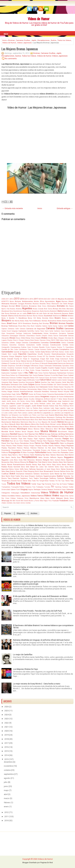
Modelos (5, 429)
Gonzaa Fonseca (41, 385)
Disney (40, 356)
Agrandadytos (50, 301)
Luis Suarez (50, 415)
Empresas (12, 366)
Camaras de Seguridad (36, 329)
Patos (45, 441)
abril (6, 794)
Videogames (6, 493)
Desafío (40, 354)
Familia (46, 373)
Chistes (44, 338)
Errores (4, 368)
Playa (63, 446)
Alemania (5, 304)
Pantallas (14, 439)
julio (6, 782)
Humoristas (59, 394)
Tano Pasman (13, 478)
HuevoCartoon (6, 394)
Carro (47, 331)
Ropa (40, 465)
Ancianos (33, 306)
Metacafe (12, 424)
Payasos (51, 441)
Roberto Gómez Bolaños (50, 462)
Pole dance (52, 448)
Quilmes (4, 455)
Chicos (18, 338)
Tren (34, 487)
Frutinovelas (12, 380)
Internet (53, 399)
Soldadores (29, 474)
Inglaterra (13, 399)
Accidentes (69, 299)
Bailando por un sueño (18, 313)
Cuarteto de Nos (7, 349)
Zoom (18, 503)
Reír (25, 460)
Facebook (14, 373)
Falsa (40, 373)
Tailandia (67, 476)
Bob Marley (16, 321)
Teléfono (53, 478)
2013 (17, 299)
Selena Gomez (14, 469)
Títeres (67, 481)
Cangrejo (15, 331)
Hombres (45, 391)
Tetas (30, 481)
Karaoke (46, 406)
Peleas (63, 441)
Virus (26, 498)
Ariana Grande (38, 309)
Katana (52, 406)
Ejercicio (30, 361)
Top (43, 484)
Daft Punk (55, 352)
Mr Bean (62, 429)
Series (63, 469)
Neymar (32, 434)
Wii (11, 501)
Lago (68, 408)
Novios (5, 436)
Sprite (52, 474)
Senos (26, 469)
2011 (7, 299)
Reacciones (60, 455)
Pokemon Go (42, 448)
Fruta (72, 378)
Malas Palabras (18, 417)
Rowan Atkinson (68, 465)
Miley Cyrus (18, 427)
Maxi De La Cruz (35, 422)
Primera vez (55, 450)
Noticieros (69, 434)
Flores (65, 375)
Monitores (13, 429)
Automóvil (53, 311)
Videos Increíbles (8, 496)
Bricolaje (46, 323)
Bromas (12, 40)
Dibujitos (19, 356)
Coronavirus (15, 347)
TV (52, 487)
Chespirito (5, 338)
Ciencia (27, 340)
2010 (7, 820)
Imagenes (45, 396)
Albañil (71, 301)
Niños (42, 434)
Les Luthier (52, 410)
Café (65, 326)
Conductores (31, 345)
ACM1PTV (5, 301)
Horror (60, 391)
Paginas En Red (47, 863)
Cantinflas (31, 331)
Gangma (70, 380)
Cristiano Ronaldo (38, 347)
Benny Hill (32, 318)
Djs (47, 356)
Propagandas (14, 452)
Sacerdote (17, 467)
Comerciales (55, 342)
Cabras (45, 326)
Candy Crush (6, 331)
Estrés (32, 370)
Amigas (71, 304)
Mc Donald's (53, 422)
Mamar (44, 417)
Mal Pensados (7, 417)
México (33, 424)
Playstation (12, 448)
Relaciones (31, 460)
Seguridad (5, 469)
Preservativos (27, 450)
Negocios (21, 434)
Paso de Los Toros (16, 441)
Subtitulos (39, 476)
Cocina (71, 340)
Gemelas (58, 382)
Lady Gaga (55, 408)
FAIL (26, 373)
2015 (27, 299)
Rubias (4, 467)
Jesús (14, 401)
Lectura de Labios (32, 410)
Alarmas (65, 301)
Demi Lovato (12, 354)
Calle (17, 329)
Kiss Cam (26, 408)
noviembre (8, 766)
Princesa (64, 450)
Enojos (41, 366)
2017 (36, 299)
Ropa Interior (47, 465)
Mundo (12, 432)
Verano (50, 489)
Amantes (43, 304)
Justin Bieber (37, 406)
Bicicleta (45, 318)
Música (53, 431)
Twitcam (65, 487)
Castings (19, 333)
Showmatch (48, 471)
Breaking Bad (37, 323)
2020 (45, 299)
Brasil (9, 323)
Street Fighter (16, 476)
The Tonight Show (42, 481)
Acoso (12, 301)
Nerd (26, 434)
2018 (41, 299)
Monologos (22, 429)
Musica (44, 431)
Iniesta (26, 399)
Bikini (51, 318)
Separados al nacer (43, 469)
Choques (61, 338)
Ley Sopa (70, 410)
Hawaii (61, 387)
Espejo (57, 368)
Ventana (44, 490)
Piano (3, 446)
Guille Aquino (23, 387)
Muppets (30, 432)
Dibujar (12, 356)
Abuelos (61, 299)
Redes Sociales (44, 457)
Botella (59, 321)
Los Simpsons (14, 415)
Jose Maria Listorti (13, 404)
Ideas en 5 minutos (16, 397)
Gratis (71, 385)
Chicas (12, 338)
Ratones (53, 455)
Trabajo (70, 484)
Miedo (71, 424)
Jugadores (13, 406)
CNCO (53, 340)
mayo (6, 790)
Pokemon (33, 448)
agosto (7, 778)
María (14, 420)
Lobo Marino (38, 413)
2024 (7, 715)
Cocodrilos (5, 343)
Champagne (14, 336)
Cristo (48, 347)
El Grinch (26, 363)
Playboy (4, 448)
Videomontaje (35, 493)
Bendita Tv (13, 318)
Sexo (3, 471)
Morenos (37, 429)
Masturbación (6, 422)
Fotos (32, 378)
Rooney (35, 465)
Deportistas (32, 354)
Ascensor (5, 311)
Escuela (32, 368)
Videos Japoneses (24, 43)
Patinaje (40, 441)
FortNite (19, 378)
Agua (58, 301)
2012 (12, 299)
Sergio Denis (56, 469)
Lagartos (63, 408)
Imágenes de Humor (57, 397)
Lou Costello (24, 415)
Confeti (39, 345)
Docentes (52, 356)
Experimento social (67, 370)
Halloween (44, 387)
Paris (72, 439)
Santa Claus (59, 467)
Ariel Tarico (48, 309)
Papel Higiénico (40, 439)
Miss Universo (53, 427)
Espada (38, 368)
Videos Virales (52, 496)
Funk (37, 380)
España (44, 368)
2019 (7, 735)
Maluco (27, 417)
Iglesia (25, 397)
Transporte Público (18, 487)
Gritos (4, 387)
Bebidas (71, 316)
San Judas (40, 467)
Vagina (31, 490)
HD (72, 387)
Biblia (39, 318)
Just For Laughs (24, 406)
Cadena (61, 326)
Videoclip (70, 489)
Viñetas (13, 498)
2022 (7, 723)
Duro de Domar (15, 361)
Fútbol (48, 380)
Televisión (69, 478)
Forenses (13, 378)
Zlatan (4, 503)
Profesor (71, 450)
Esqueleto (70, 368)
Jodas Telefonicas (49, 401)
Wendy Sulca (69, 498)
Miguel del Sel (7, 427)
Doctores (59, 356)
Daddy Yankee (35, 352)
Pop (72, 448)
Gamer (65, 380)
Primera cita (45, 450)
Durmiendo (5, 361)
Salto (28, 467)
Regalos (60, 457)
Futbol (42, 380)
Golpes (31, 384)
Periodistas (24, 443)
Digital (25, 356)
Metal (18, 424)
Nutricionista (13, 436)
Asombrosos (18, 311)
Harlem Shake (53, 387)
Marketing (52, 420)
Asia (11, 311)
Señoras (32, 469)
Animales (61, 306)
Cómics (64, 343)
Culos (49, 349)
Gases (15, 382)
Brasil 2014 (17, 323)
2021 (49, 299)
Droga (57, 359)
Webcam (60, 498)
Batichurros (57, 316)
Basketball (48, 316)
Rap (44, 455)
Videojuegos (15, 493)
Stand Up (58, 474)
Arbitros (19, 309)
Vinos (7, 498)
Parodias (5, 441)
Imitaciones (69, 397)
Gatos (37, 382)
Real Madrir (6, 457)
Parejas (66, 439)
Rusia (10, 467)
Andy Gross (42, 306)
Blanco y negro (68, 318)
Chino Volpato (36, 338)
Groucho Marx (12, 387)
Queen (71, 453)
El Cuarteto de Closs (15, 363)
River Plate (38, 462)
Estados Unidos (9, 370)
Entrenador (48, 366)
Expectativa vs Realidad (50, 370)
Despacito (70, 354)
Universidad (6, 490)
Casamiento (10, 333)
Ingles (20, 399)
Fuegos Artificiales (28, 380)
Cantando (22, 331)
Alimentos (28, 304)
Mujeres (70, 429)
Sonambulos (45, 474)
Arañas (13, 309)
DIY (44, 356)
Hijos (40, 389)
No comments (11, 59)
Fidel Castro (33, 375)
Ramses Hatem (29, 455)
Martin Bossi (61, 420)
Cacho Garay (53, 326)
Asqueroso (36, 311)
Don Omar (66, 356)
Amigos (5, 306)
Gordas (50, 384)
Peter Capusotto (52, 443)
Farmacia (70, 373)
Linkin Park (17, 413)
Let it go (60, 410)
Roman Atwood (7, 465)
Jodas (39, 401)
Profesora (5, 453)
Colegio (18, 343)
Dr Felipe (24, 359)
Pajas (67, 436)
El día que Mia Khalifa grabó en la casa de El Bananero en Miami (40, 596)
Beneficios (23, 318)
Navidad (14, 434)
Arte (60, 309)
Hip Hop (63, 389)
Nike (37, 434)
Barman (29, 316)
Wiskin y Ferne (34, 501)
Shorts (37, 471)
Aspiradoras (27, 311)
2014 (22, 299)
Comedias (45, 343)
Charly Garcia (53, 336)
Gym (37, 387)
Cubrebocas (23, 349)
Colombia (25, 343)
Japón (34, 40)
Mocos (67, 427)
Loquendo (47, 413)
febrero (7, 803)
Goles (25, 384)
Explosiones (6, 373)
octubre (7, 770)
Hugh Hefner (16, 394)
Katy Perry (59, 406)
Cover (29, 347)
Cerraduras (54, 333)
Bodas (22, 321)
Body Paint (29, 321)
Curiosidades (7, 352)
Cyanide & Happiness (21, 352)
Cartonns (57, 331)
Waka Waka (45, 498)
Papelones (50, 439)
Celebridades (37, 333)
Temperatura (6, 481)
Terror (25, 481)
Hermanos (23, 389)
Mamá (39, 417)
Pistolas (45, 446)
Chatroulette (63, 336)
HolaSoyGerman (26, 391)
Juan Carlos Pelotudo (37, 404)
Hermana (8, 389)
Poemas (26, 448)
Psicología (31, 453)
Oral (49, 436)
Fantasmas (62, 373)
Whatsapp (5, 501)
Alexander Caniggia (17, 304)
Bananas (65, 313)
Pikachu (9, 446)
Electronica (70, 363)
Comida (70, 343)
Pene (8, 443)
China (28, 338)
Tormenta (48, 484)
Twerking (58, 487)
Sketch (12, 474)
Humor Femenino (48, 394)
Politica (67, 448)
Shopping (31, 471)
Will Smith (24, 501)
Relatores (39, 460)
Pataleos (33, 441)
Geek (53, 382)
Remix (63, 460)
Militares (26, 427)
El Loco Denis (35, 363)
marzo (7, 798)
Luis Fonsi (41, 415)
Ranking (38, 455)
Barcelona (23, 316)
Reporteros (70, 460)
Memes (61, 422)
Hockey (4, 392)
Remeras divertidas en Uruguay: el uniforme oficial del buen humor (41, 640)
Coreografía (6, 347)
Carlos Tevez (40, 331)
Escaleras (11, 368)
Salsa (23, 467)
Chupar (21, 340)
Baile (29, 313)
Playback (70, 446)
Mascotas (70, 420)
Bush (33, 326)
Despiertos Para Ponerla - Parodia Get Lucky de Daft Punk (37, 611)
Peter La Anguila (67, 443)
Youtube (56, 501)
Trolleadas (40, 487)
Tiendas (52, 481)
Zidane (71, 501)
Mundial (5, 431)
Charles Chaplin (41, 336)
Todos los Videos (64, 40)
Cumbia (55, 349)
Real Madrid (69, 455)
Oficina (31, 436)
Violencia (20, 498)
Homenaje (53, 392)
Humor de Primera (35, 394)
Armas (55, 309)
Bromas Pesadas (66, 323)
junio (6, 786)
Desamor (47, 354)
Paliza (71, 436)
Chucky (10, 340)
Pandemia (6, 439)
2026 (7, 707)
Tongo (39, 484)
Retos (12, 462)
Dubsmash (64, 359)
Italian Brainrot (68, 399)
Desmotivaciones (59, 354)
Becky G (5, 318)
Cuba (16, 349)
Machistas (59, 415)
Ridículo (17, 462)
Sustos (53, 40)
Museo (37, 432)
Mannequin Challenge (55, 417)
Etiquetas (21, 513)
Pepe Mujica (15, 443)
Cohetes (12, 343)
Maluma (33, 417)
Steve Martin (6, 476)
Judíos (49, 404)
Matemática (16, 422)
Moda (72, 427)
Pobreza (20, 448)
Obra (19, 436)
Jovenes (25, 404)
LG (3, 413)
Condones (21, 345)
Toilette (34, 484)
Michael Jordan (56, 424)
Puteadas (65, 452)
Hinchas (57, 389)
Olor (36, 436)
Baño (71, 313)
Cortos (24, 347)
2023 (7, 719)
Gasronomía (30, 382)
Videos (45, 493)
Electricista (62, 363)
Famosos (53, 373)
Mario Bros (34, 420)
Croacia (53, 347)
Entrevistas (57, 366)
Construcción (56, 345)
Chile (23, 338)
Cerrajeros (62, 333)
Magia (71, 415)
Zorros (23, 503)
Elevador (4, 366)
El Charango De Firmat (52, 361)
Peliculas (70, 441)
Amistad (12, 306)
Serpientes (70, 469)
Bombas (45, 321)
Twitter (71, 487)
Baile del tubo (48, 313)
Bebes (64, 316)
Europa (38, 370)
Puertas (49, 453)
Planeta (51, 446)
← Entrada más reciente (13, 208)
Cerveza (70, 333)
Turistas (47, 487)
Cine (32, 340)
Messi (7, 424)
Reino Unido (18, 460)
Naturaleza (5, 434)
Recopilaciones (44, 40)
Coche (66, 340)
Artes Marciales (68, 309)
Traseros (28, 487)
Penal (4, 443)
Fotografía (26, 378)
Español (51, 368)
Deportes (22, 354)
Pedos (58, 441)
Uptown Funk (15, 490)
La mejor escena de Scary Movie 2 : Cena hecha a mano (37, 684)
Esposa (63, 368)
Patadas (27, 441)
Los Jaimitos (56, 413)
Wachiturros (34, 498)
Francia (41, 378)
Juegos (65, 404)
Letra (65, 410)
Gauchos (44, 382)
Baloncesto (58, 313)
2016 (31, 299)
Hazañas (68, 387)
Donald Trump (13, 359)
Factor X (21, 373)
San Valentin (49, 467)
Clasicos (43, 340)
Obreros (25, 436)
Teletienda (61, 478)
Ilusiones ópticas (34, 397)
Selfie (22, 469)
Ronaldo (28, 465)
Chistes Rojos (53, 338)
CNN (57, 340)
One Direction (42, 436)
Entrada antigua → (65, 208)
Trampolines (6, 487)
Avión (72, 311)
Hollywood (37, 392)
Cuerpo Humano (40, 349)
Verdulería (57, 490)
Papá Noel (22, 439)
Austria (47, 311)
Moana (62, 427)
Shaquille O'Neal (22, 471)
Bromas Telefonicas (10, 326)
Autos (60, 311)
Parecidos (58, 439)
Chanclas (22, 336)
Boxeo (71, 321)
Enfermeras (35, 366)
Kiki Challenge (11, 408)
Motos (43, 429)
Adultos (36, 301)
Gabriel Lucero (57, 380)
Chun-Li (16, 340)
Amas (49, 304)
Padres (54, 436)
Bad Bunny (6, 313)
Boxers (4, 323)
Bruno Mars (23, 326)
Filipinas (47, 375)
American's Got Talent (59, 304)
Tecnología (44, 478)
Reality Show (16, 457)
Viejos (62, 496)
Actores (18, 301)
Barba (16, 316)
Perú (43, 443)
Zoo (14, 503)
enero (6, 807)
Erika (72, 366)
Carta (51, 331)
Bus (29, 326)
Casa (63, 331)
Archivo (34, 513)
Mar (64, 417)
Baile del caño (37, 313)
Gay (49, 382)
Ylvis (50, 501)
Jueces (58, 404)
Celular (46, 333)
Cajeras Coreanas (8, 329)
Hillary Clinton (47, 389)
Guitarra (32, 387)
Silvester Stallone (60, 471)
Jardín (9, 401)
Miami (47, 424)
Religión (46, 460)
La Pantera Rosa (36, 408)
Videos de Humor (39, 19)
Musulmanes (62, 432)
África (42, 301)
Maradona (70, 417)
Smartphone (20, 474)
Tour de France (62, 484)
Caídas (71, 326)
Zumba (28, 503)
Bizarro (58, 318)
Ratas (48, 455)
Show (41, 471)
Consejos (46, 345)
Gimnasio (14, 384)
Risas (31, 462)
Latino (12, 410)
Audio (42, 311)
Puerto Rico (56, 453)
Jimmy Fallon (30, 401)
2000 (3, 299)
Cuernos (31, 349)
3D (56, 299)
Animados (52, 306)
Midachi (65, 424)
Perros (37, 443)
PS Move (24, 453)
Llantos (30, 413)
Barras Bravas (38, 316)
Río (28, 462)
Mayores (45, 422)
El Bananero (38, 361)
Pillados (20, 446)
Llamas (24, 413)
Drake (52, 359)
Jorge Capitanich (64, 401)
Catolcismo (27, 333)
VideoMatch (25, 493)
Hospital (67, 392)
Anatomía (25, 306)
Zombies (10, 503)
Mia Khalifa (40, 424)
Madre (66, 415)
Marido (19, 420)
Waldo (53, 498)
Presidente (36, 450)
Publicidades (41, 452)
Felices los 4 (15, 375)
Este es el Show (23, 370)
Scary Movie (69, 467)
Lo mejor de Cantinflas (23, 655)
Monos (30, 429)
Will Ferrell (17, 501)
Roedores (70, 462)
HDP (3, 389)
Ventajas (37, 489)
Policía (60, 448)
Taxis (31, 478)
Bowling (65, 321)
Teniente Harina (16, 481)
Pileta (14, 446)
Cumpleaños (64, 349)
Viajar (64, 490)
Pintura (26, 446)
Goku (21, 385)
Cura (72, 349)
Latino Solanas (20, 410)
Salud (32, 467)
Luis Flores (32, 415)
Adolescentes (27, 301)
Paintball (61, 436)
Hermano (16, 389)
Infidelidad (5, 399)
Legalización (43, 410)
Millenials (33, 427)
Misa (45, 427)
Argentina (27, 309)
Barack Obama (8, 316)
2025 (53, 299)
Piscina (38, 446)
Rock (65, 462)
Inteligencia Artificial (42, 399)
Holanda (16, 392)
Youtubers (64, 501)
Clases (37, 340)
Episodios (66, 366)
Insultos (32, 399)
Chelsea (71, 336)
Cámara (22, 329)
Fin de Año (54, 375)
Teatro (36, 478)
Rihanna (23, 462)
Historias (70, 389)
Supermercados (50, 476)
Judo (53, 404)
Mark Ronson (43, 420)
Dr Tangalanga (34, 359)
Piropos (32, 446)
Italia (60, 399)
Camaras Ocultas (23, 40)
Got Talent (57, 385)
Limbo (10, 413)
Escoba (25, 368)
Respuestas (6, 462)
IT (57, 399)
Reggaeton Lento (7, 460)
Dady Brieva (46, 352)
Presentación (6, 450)
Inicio (6, 34)
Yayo (46, 501)
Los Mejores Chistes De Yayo (25, 669)
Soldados (37, 474)
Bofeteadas (37, 321)
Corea (72, 345)
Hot (72, 391)
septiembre (9, 774)
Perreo (32, 443)
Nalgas (71, 432)
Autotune (66, 311)
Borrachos (52, 321)
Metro (22, 424)
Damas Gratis (64, 352)
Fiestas (41, 375)
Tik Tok (58, 481)
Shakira (13, 471)
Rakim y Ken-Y (18, 455)
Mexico (28, 424)
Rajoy (10, 455)
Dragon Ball (45, 359)
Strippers (32, 476)
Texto (34, 481)
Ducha (71, 359)
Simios (68, 471)
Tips (63, 481)
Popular (8, 513)
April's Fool (6, 309)
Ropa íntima (57, 465)
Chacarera (5, 336)
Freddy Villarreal (63, 378)
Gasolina (22, 382)
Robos (61, 462)
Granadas (65, 385)
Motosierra (49, 429)
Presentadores (16, 450)
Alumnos (36, 304)
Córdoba (65, 345)
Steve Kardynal (68, 474)
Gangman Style (7, 382)
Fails (31, 373)
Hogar (10, 391)
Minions (40, 427)
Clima (48, 340)
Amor (18, 306)
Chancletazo (31, 336)
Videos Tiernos (37, 496)
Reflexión (53, 457)
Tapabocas (24, 478)
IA (65, 394)
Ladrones (47, 408)
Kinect (19, 408)
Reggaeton (69, 457)
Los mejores (66, 413)
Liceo (6, 413)
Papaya (30, 439)
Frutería (4, 380)
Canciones (69, 329)
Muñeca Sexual (21, 432)
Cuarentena (69, 347)
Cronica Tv (61, 347)
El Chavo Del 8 (66, 361)
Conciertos (13, 345)
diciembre (8, 762)
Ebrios (24, 361)
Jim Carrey (21, 401)
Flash (61, 375)
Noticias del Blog (58, 434)
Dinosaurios (32, 356)
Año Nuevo (70, 306)
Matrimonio (24, 422)
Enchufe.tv (19, 366)
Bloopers (6, 321)
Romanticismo (19, 464)
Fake (36, 373)
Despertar (5, 356)
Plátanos (57, 446)
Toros (54, 484)
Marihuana (26, 420)
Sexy (8, 471)
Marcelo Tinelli (7, 420)
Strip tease (25, 476)
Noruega (48, 434)
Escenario (19, 368)
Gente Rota (66, 382)
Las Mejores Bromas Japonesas (20, 49)
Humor (25, 394)
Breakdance (27, 323)
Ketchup (66, 406)
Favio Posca (6, 375)
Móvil (56, 429)
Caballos (38, 326)
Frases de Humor (51, 378)
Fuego (19, 380)
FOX (37, 378)
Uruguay (24, 489)
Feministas (24, 375)
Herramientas (32, 389)
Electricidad (53, 363)
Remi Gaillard (55, 460)
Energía (27, 366)
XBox (41, 501)
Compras (5, 345)
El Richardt (44, 363)
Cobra (62, 340)
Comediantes (35, 343)
